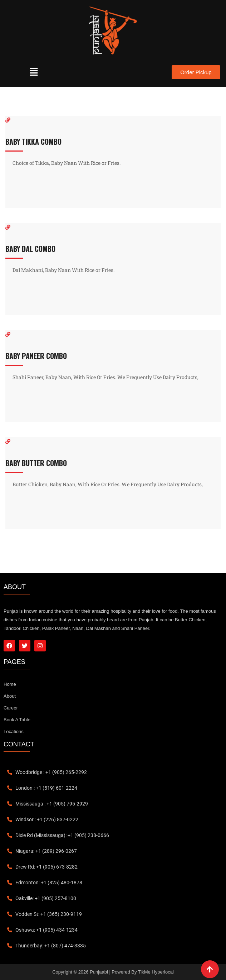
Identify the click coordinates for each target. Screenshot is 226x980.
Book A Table (17, 720)
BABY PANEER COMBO (36, 356)
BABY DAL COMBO (30, 249)
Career (11, 708)
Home (10, 684)
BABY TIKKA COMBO (33, 142)
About (10, 696)
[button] (34, 72)
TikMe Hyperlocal (156, 972)
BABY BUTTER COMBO (36, 463)
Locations (14, 732)
